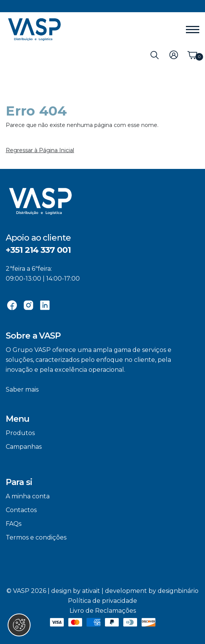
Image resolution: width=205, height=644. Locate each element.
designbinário (178, 591)
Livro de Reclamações (103, 611)
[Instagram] (28, 305)
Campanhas (24, 447)
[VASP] (34, 30)
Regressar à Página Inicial (40, 150)
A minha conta (28, 496)
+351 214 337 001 (38, 250)
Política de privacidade (102, 601)
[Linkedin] (45, 305)
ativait (91, 591)
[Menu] (193, 30)
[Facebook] (12, 305)
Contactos (21, 510)
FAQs (14, 524)
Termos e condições (36, 537)
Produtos (20, 433)
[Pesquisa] (155, 55)
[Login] (174, 55)
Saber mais (22, 389)
